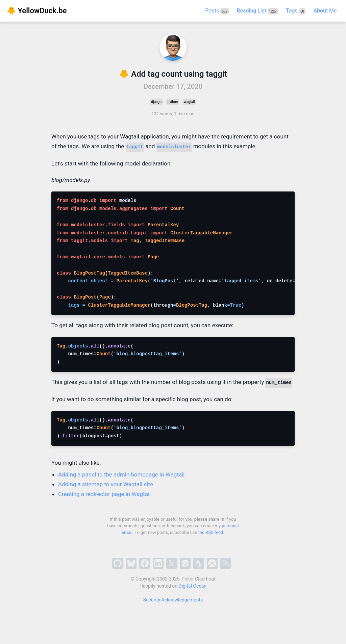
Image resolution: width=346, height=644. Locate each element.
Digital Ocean (193, 586)
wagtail (189, 102)
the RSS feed (211, 532)
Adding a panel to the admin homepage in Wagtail (121, 474)
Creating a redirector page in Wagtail (104, 494)
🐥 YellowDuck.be (37, 11)
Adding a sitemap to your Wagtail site (106, 484)
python (173, 102)
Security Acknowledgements (173, 600)
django (156, 102)
